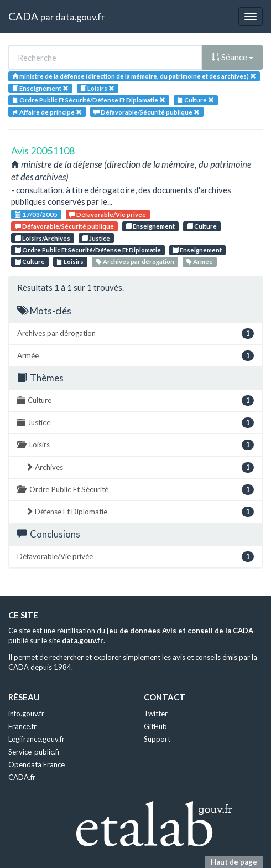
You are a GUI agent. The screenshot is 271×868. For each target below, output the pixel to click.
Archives (140, 467)
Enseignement (150, 226)
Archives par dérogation (135, 262)
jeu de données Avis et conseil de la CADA (180, 631)
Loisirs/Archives (43, 238)
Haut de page (234, 862)
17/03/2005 (36, 215)
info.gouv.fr (26, 714)
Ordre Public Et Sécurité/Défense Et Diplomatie (88, 250)
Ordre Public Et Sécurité (135, 490)
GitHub (155, 726)
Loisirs (70, 262)
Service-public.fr (34, 752)
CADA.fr (22, 777)
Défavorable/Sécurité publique (64, 226)
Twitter (156, 714)
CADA (23, 16)
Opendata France (37, 764)
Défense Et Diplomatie (140, 512)
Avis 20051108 (43, 151)
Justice (96, 238)
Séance (232, 57)
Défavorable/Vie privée (108, 215)
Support (157, 739)
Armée (199, 262)
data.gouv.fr (80, 17)
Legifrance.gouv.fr (37, 739)
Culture (202, 226)
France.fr (22, 726)
